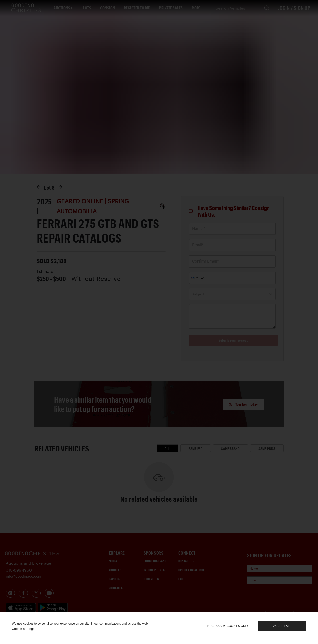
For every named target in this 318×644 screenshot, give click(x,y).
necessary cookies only (228, 626)
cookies (28, 624)
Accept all (282, 626)
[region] (159, 628)
